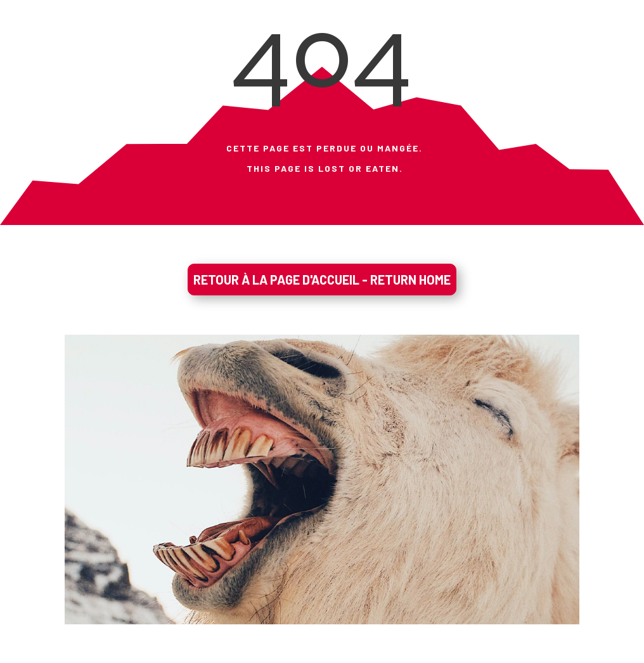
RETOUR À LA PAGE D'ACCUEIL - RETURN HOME (322, 280)
